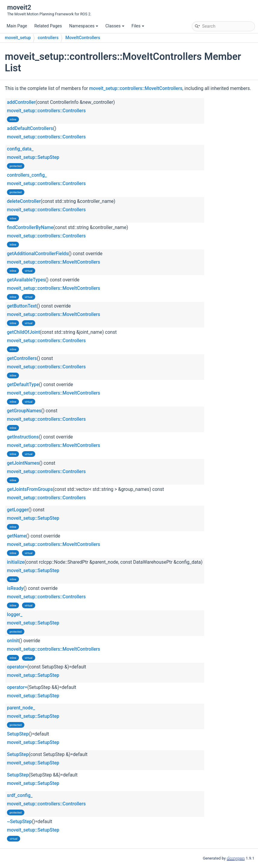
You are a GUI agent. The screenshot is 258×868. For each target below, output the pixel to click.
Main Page (17, 26)
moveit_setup (18, 38)
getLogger (18, 510)
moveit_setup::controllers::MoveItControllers (136, 88)
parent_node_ (21, 708)
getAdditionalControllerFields (38, 254)
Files (138, 26)
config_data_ (20, 149)
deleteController (24, 201)
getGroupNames (24, 411)
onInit (13, 641)
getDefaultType (23, 385)
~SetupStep (19, 822)
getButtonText (22, 306)
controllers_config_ (27, 175)
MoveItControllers (83, 38)
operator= (17, 667)
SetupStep (18, 734)
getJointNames (23, 463)
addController (21, 102)
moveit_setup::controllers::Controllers (46, 111)
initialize (16, 562)
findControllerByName (30, 228)
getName (17, 536)
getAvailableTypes (26, 280)
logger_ (15, 615)
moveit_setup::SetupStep (33, 157)
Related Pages (48, 26)
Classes (115, 26)
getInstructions (23, 437)
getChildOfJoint (23, 332)
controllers (48, 38)
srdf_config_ (20, 795)
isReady (15, 588)
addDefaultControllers (30, 129)
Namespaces (84, 26)
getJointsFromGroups (30, 489)
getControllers (22, 358)
